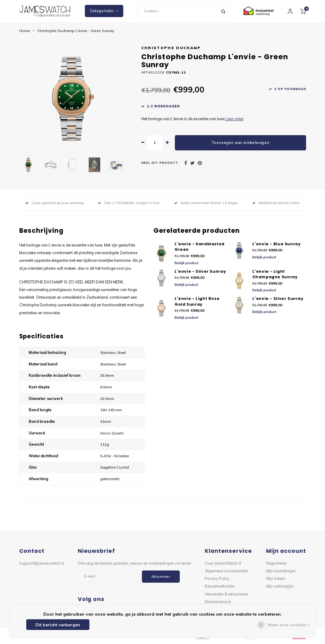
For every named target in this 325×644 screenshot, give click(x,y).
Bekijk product (186, 265)
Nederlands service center (276, 205)
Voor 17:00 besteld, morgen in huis (129, 205)
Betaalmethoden (220, 588)
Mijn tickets (276, 581)
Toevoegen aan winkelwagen (240, 145)
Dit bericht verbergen (58, 625)
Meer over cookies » (289, 625)
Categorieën (104, 12)
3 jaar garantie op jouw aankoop (54, 205)
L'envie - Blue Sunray (277, 246)
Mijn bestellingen (281, 573)
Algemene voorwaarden (226, 573)
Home (25, 33)
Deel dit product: (160, 165)
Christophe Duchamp (171, 50)
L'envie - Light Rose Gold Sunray (197, 304)
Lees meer (234, 121)
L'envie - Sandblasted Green (200, 249)
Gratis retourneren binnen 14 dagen (206, 205)
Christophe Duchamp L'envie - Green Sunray (76, 33)
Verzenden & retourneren (227, 596)
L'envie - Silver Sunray (200, 273)
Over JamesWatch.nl (223, 565)
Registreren (276, 565)
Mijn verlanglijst (280, 588)
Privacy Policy (217, 581)
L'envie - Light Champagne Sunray (275, 276)
